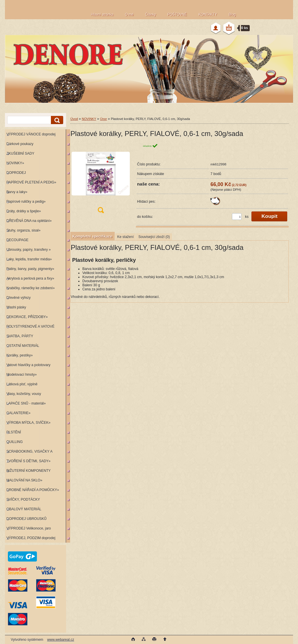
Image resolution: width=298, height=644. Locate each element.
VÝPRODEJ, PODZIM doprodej (31, 538)
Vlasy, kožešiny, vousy (24, 394)
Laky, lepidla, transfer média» (29, 259)
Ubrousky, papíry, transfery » (29, 250)
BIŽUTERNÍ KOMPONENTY (29, 471)
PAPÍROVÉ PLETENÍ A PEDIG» (31, 182)
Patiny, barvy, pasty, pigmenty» (30, 269)
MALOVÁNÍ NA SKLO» (24, 480)
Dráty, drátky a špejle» (24, 211)
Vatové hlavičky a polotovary (28, 365)
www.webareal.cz (61, 640)
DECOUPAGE (17, 240)
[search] (56, 120)
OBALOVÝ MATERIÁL (24, 509)
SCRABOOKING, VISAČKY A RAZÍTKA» (29, 453)
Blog (232, 15)
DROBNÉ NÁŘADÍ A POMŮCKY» (33, 490)
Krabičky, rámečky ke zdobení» (31, 288)
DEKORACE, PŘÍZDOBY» (27, 317)
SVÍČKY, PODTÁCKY (23, 500)
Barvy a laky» (17, 192)
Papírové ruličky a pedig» (26, 202)
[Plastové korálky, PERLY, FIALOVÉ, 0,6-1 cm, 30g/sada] (101, 180)
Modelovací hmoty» (22, 375)
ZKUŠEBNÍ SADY (20, 153)
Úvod (74, 119)
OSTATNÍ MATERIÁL (23, 346)
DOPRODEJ (16, 173)
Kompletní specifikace (92, 236)
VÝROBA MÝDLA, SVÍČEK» (28, 423)
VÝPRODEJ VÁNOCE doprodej (31, 134)
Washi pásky (16, 307)
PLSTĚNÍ (14, 432)
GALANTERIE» (18, 413)
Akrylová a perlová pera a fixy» (30, 278)
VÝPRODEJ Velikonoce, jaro (29, 528)
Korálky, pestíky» (19, 355)
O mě (129, 15)
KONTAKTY (208, 15)
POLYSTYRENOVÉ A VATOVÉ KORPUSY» (30, 328)
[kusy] (237, 217)
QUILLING (15, 442)
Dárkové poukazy (20, 144)
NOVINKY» (15, 163)
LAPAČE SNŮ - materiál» (26, 403)
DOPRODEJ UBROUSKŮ (26, 519)
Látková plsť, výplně (22, 384)
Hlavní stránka (102, 15)
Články (151, 15)
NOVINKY (89, 119)
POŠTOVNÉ (177, 15)
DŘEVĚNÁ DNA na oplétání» (29, 221)
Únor (104, 119)
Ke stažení (126, 237)
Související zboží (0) (154, 237)
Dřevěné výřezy (18, 298)
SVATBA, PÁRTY (20, 336)
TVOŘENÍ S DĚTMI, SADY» (28, 461)
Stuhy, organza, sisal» (23, 230)
